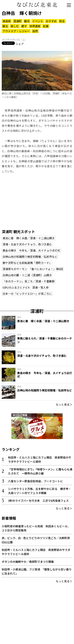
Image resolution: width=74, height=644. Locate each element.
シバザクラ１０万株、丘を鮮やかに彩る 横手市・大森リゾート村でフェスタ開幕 (40, 491)
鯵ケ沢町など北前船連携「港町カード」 (27, 263)
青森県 (7, 21)
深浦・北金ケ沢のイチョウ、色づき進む (27, 244)
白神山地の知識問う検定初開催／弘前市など (30, 257)
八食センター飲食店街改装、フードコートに (35, 481)
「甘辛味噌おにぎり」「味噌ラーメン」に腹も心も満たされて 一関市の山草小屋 (40, 471)
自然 (35, 31)
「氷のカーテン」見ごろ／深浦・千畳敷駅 (29, 281)
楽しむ (15, 26)
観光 (27, 21)
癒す (24, 26)
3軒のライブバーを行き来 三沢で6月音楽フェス (38, 501)
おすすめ (51, 21)
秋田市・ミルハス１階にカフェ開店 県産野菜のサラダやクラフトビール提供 (40, 459)
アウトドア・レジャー (16, 31)
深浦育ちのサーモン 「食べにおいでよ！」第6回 (33, 269)
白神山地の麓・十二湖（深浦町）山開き (27, 275)
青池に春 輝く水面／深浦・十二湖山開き (29, 238)
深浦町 (17, 21)
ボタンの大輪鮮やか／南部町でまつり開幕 (28, 562)
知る (62, 21)
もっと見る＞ (64, 404)
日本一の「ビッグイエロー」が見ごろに (27, 294)
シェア (20, 44)
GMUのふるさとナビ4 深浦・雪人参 (26, 287)
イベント (38, 21)
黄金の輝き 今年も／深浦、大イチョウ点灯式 (31, 250)
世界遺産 (35, 26)
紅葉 (46, 26)
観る (5, 26)
